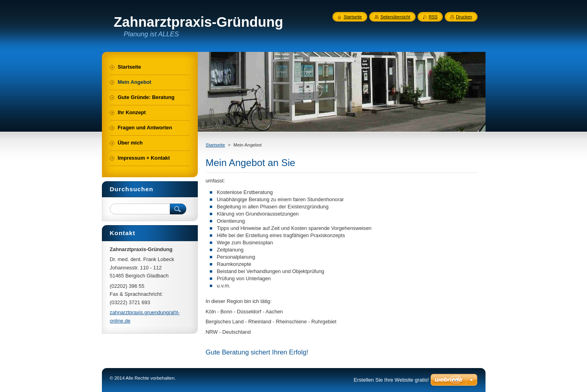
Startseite (216, 145)
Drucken (464, 17)
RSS (433, 17)
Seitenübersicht (395, 17)
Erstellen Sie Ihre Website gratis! (391, 380)
